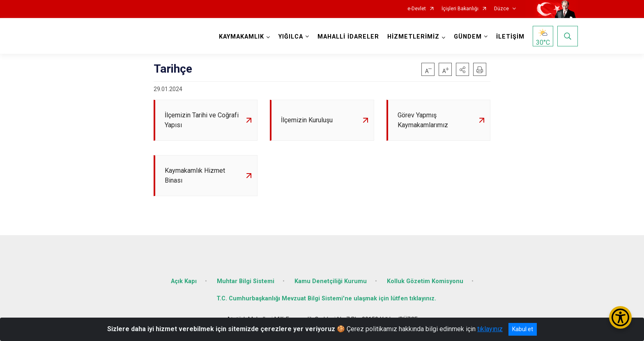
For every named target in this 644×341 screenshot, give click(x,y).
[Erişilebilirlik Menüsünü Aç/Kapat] (620, 317)
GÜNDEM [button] (468, 37)
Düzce (501, 9)
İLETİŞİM (510, 37)
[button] (462, 69)
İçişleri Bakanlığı (460, 9)
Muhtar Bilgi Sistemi (246, 281)
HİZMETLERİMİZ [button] (413, 37)
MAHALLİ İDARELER (348, 37)
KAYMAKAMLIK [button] (241, 37)
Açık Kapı (184, 281)
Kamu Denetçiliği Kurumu (331, 281)
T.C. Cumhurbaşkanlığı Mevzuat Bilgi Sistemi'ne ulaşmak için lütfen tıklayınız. (326, 299)
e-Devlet (417, 9)
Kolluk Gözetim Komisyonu (425, 281)
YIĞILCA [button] (291, 37)
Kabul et (523, 329)
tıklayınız (490, 329)
